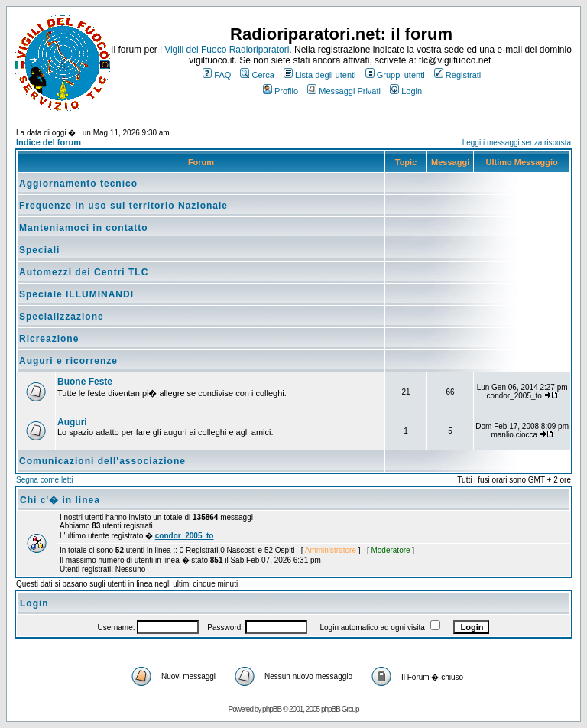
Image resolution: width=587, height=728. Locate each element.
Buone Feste (85, 382)
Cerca (257, 75)
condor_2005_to (185, 536)
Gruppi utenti (395, 75)
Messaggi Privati (344, 91)
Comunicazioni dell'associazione (102, 461)
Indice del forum (49, 142)
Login (406, 91)
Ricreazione (49, 339)
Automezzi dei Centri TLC (84, 272)
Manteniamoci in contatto (84, 228)
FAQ (217, 75)
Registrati (457, 75)
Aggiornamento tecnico (78, 184)
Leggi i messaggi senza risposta (517, 143)
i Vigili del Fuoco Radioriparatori (224, 50)
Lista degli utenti (320, 75)
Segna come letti (45, 480)
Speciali (39, 250)
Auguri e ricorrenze (68, 361)
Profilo (281, 91)
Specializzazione (62, 317)
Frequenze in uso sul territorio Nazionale (123, 206)
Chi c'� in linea (60, 500)
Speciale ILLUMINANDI (76, 294)
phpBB (272, 709)
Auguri (72, 422)
